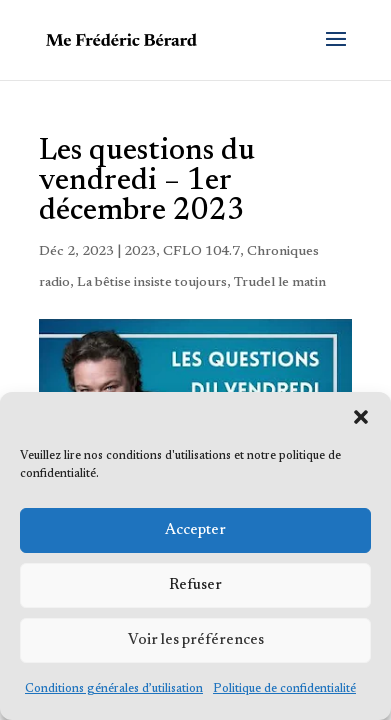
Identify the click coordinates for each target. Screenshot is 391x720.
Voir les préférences (196, 640)
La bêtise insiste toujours (152, 283)
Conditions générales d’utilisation (114, 689)
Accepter (195, 530)
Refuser (195, 585)
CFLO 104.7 (201, 252)
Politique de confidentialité (284, 689)
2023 (140, 252)
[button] (361, 417)
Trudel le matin (280, 283)
